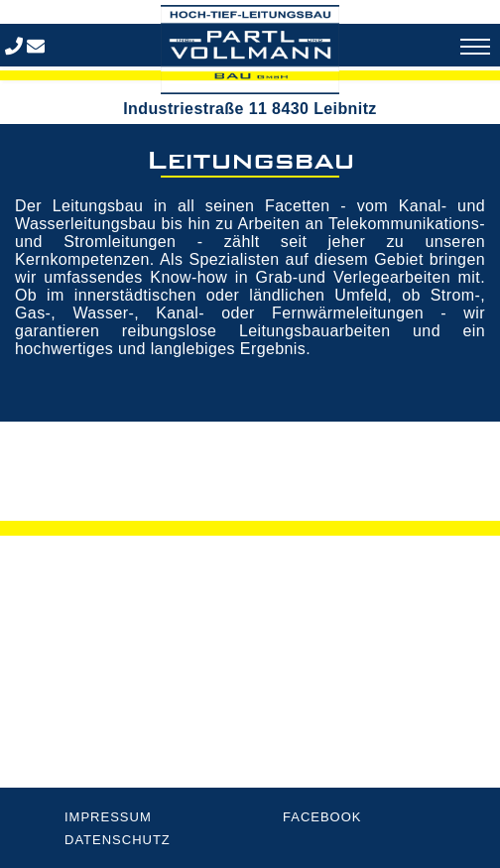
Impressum (108, 817)
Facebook (322, 817)
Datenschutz (118, 840)
